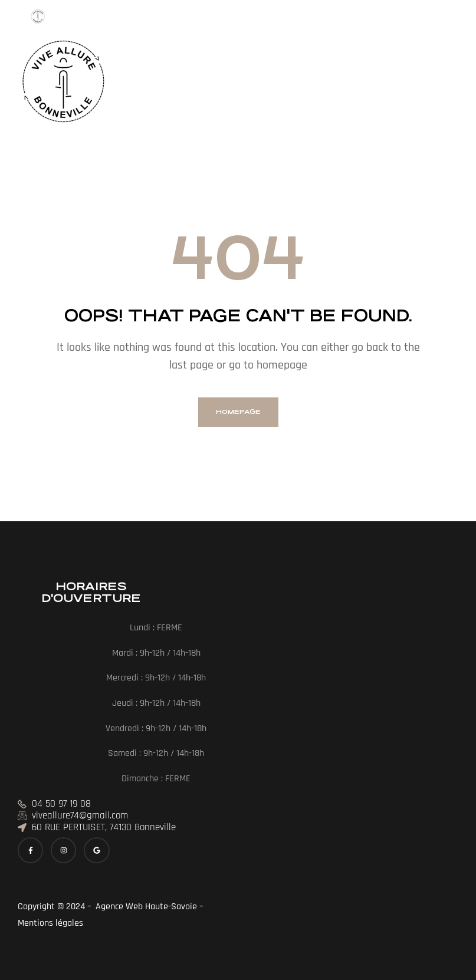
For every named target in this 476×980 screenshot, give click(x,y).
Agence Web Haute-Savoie (145, 907)
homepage (238, 412)
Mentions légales (52, 923)
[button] (139, 84)
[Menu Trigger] (38, 20)
